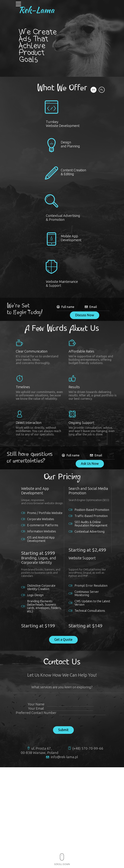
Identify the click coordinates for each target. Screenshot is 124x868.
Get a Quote (63, 639)
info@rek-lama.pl (64, 757)
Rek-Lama (36, 10)
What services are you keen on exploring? (62, 687)
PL (102, 90)
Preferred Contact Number (36, 713)
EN (94, 90)
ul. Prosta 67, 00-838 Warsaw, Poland (40, 750)
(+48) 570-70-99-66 (88, 748)
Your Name (36, 704)
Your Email (36, 708)
